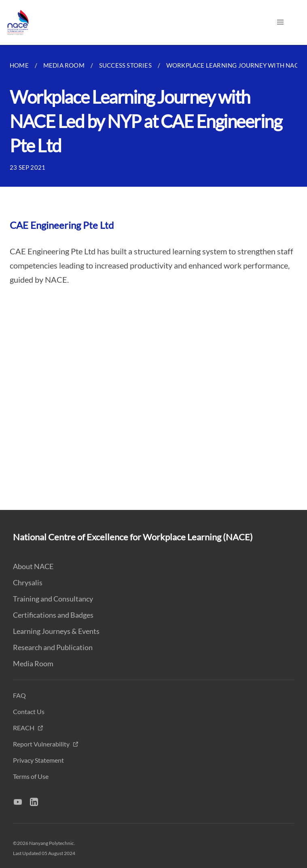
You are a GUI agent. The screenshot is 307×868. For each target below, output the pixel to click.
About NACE (33, 566)
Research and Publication (53, 647)
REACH (24, 728)
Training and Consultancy (53, 599)
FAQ (19, 695)
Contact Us (29, 711)
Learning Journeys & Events (56, 631)
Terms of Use (31, 776)
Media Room (33, 663)
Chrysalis (28, 582)
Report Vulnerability (42, 744)
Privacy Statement (38, 760)
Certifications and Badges (53, 615)
